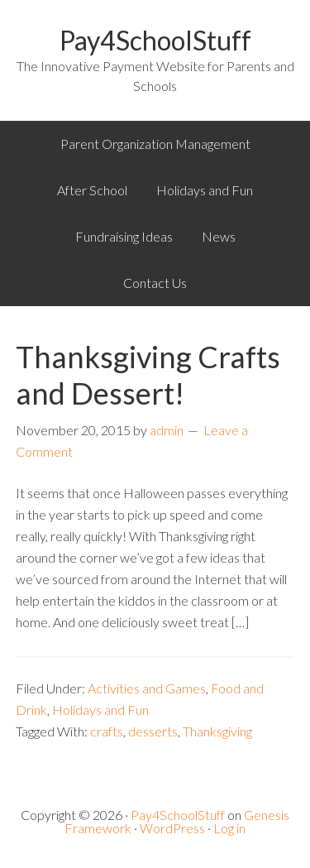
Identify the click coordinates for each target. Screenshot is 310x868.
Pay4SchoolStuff (155, 40)
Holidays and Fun (100, 710)
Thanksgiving (217, 731)
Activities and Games (147, 688)
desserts (153, 731)
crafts (107, 731)
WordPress (172, 828)
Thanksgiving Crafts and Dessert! (148, 374)
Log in (229, 828)
